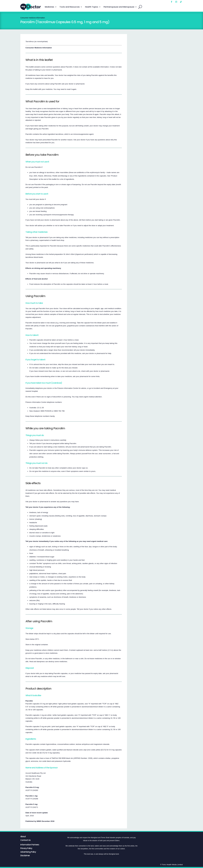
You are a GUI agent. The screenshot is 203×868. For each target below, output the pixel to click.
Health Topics (92, 7)
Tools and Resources (70, 7)
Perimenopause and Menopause (119, 7)
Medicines (49, 7)
